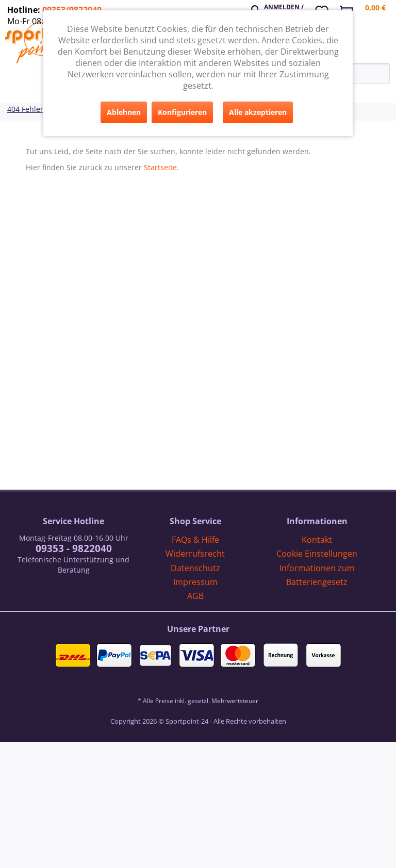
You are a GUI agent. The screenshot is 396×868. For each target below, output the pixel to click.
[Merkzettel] (325, 10)
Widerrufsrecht (195, 554)
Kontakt (317, 540)
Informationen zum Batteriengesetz (317, 575)
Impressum (195, 582)
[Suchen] (385, 74)
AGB (195, 596)
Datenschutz (195, 568)
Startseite (160, 167)
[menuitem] (279, 9)
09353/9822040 (72, 10)
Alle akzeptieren (258, 112)
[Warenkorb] (367, 13)
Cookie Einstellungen (317, 554)
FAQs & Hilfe (195, 540)
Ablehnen (124, 112)
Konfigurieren (182, 112)
